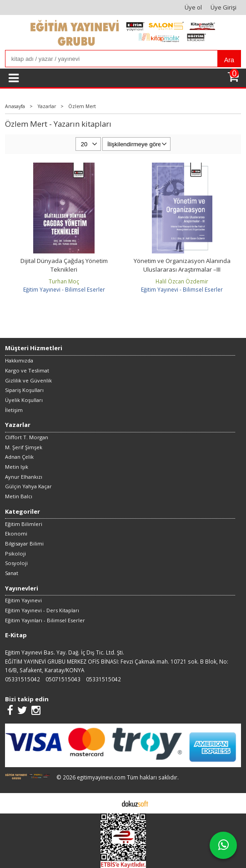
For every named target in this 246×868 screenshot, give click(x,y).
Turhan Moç (64, 281)
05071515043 (63, 679)
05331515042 (23, 679)
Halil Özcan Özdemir (182, 281)
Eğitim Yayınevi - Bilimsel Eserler (64, 289)
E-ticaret (109, 803)
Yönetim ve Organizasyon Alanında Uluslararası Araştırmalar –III (182, 265)
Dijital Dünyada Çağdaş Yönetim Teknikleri (64, 265)
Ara (229, 60)
